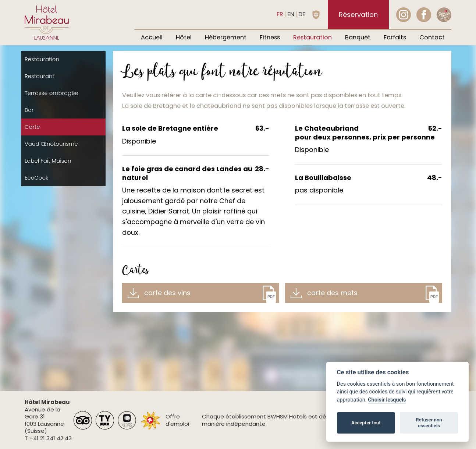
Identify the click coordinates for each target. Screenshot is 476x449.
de (302, 14)
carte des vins (167, 293)
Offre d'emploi (177, 420)
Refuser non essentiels (429, 423)
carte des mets (332, 293)
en (291, 14)
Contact (432, 37)
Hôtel (184, 37)
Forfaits (395, 37)
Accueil (152, 37)
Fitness (270, 37)
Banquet (358, 37)
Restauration (312, 37)
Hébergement (226, 37)
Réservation (358, 15)
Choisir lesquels (387, 400)
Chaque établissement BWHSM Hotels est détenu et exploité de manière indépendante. (291, 420)
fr (280, 14)
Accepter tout (366, 423)
